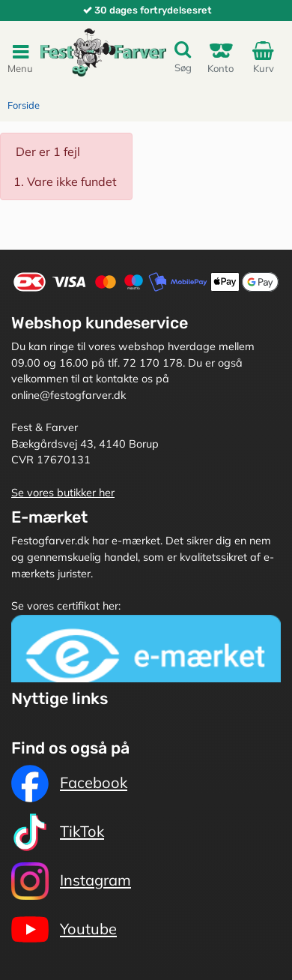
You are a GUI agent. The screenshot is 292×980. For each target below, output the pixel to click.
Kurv (266, 57)
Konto (220, 57)
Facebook (69, 784)
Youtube (64, 930)
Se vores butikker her (63, 493)
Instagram (71, 881)
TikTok (58, 832)
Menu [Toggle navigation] (20, 58)
